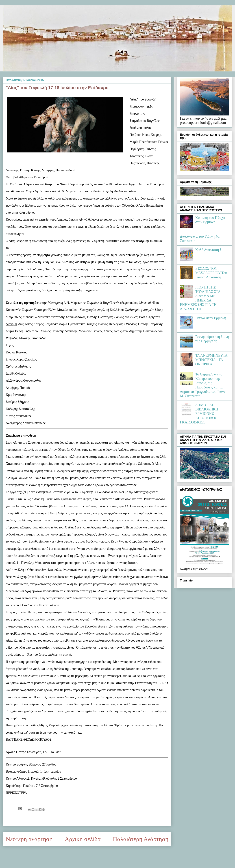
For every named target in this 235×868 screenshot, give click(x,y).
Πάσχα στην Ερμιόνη (211, 318)
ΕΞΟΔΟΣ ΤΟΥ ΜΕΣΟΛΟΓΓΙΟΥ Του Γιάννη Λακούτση (211, 273)
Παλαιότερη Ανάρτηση (141, 839)
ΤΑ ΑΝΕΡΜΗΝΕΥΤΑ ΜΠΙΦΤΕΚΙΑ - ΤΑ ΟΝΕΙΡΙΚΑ (211, 360)
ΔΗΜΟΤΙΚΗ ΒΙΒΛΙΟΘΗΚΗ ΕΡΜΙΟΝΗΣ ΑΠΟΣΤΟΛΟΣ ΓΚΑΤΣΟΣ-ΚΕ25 (199, 414)
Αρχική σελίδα (83, 839)
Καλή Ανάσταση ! (208, 250)
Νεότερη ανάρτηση (29, 839)
